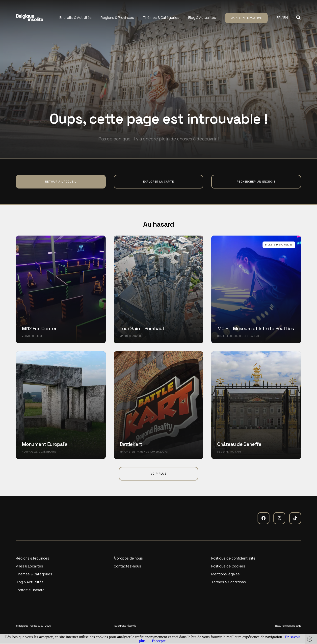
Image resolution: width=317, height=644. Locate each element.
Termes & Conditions (229, 582)
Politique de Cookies (228, 566)
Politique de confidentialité (233, 558)
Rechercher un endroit (256, 182)
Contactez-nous (127, 566)
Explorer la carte (158, 182)
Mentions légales (225, 574)
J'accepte (159, 641)
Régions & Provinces (117, 17)
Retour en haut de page (288, 626)
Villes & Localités (29, 566)
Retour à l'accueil (61, 182)
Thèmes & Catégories (161, 17)
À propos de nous (128, 558)
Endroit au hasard (30, 590)
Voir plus (159, 474)
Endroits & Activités (76, 17)
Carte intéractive (246, 18)
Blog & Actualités (202, 17)
